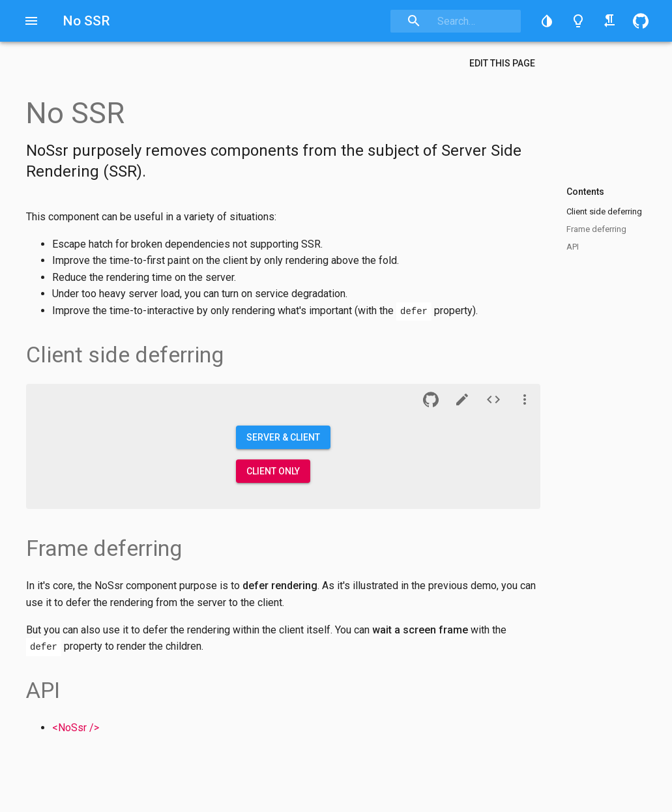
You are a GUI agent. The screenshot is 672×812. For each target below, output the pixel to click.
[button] (547, 21)
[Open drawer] (31, 21)
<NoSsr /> (76, 728)
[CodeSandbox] (462, 399)
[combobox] (456, 21)
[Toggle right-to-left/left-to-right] (609, 21)
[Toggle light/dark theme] (578, 21)
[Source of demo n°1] (493, 399)
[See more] (525, 399)
